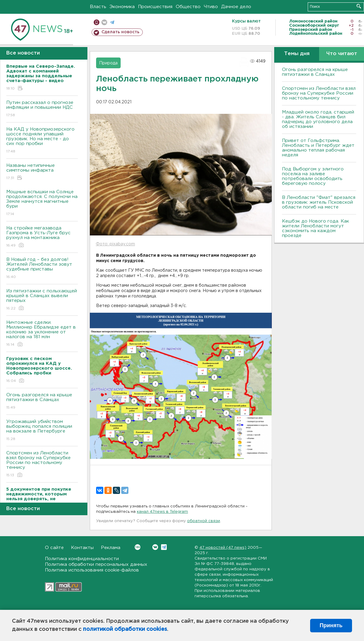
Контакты (82, 548)
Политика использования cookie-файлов (92, 570)
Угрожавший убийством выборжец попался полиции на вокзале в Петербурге (42, 431)
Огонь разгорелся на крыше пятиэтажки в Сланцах (42, 402)
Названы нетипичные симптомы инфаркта (42, 172)
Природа (108, 63)
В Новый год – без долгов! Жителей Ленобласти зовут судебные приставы (42, 269)
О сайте (54, 548)
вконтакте (104, 22)
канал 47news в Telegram (162, 512)
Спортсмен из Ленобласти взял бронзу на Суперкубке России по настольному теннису (42, 464)
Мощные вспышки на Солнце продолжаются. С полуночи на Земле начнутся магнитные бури (42, 203)
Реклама (111, 548)
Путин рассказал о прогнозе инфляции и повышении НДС (42, 109)
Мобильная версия (97, 22)
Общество (188, 7)
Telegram (164, 547)
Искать (359, 6)
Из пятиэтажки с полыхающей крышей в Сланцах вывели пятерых (42, 300)
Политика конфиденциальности (82, 559)
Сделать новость (120, 32)
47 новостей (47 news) (223, 548)
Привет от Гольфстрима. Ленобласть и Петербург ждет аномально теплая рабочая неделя (318, 148)
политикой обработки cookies (125, 629)
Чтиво (211, 7)
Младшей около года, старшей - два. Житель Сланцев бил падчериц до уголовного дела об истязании (318, 119)
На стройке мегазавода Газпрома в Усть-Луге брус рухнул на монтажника (42, 237)
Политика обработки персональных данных (96, 564)
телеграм (112, 22)
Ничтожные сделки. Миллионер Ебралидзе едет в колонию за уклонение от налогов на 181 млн (42, 334)
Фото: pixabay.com (115, 244)
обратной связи (204, 521)
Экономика (122, 7)
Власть (98, 7)
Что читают (342, 54)
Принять (331, 625)
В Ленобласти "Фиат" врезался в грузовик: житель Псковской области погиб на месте (319, 202)
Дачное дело (236, 7)
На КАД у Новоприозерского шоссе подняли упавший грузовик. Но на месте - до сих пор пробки (42, 141)
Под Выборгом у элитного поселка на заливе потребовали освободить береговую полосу (313, 176)
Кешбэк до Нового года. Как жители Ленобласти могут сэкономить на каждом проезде (316, 228)
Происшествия (155, 7)
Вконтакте (138, 547)
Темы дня (297, 54)
